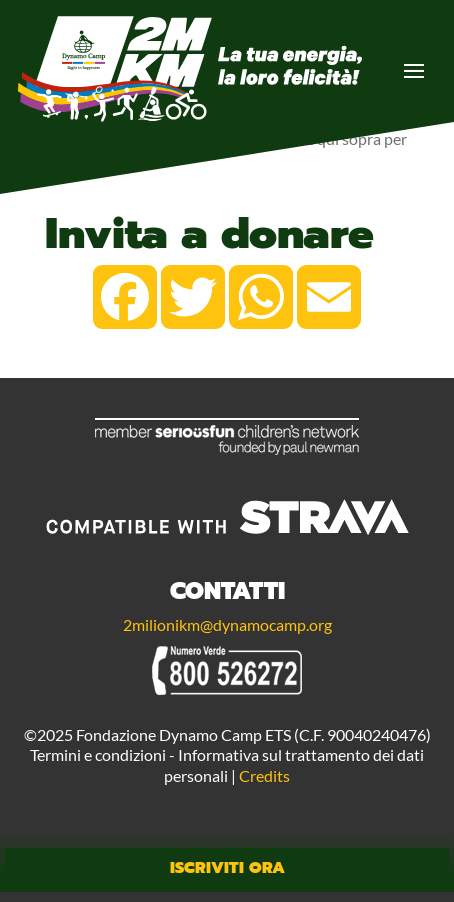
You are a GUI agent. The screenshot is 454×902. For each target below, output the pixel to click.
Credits (264, 775)
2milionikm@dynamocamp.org (227, 624)
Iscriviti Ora (227, 868)
